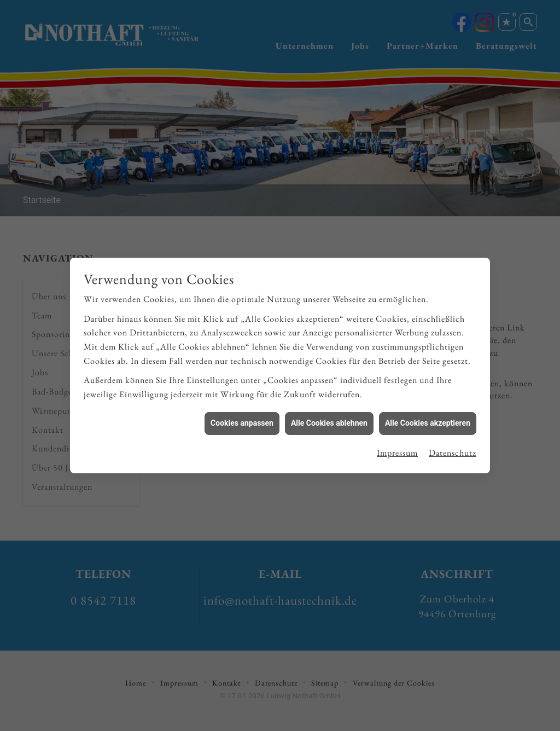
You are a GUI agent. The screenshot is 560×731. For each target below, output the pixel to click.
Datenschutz (453, 448)
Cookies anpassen (242, 419)
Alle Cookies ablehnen (329, 419)
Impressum (397, 448)
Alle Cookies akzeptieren (428, 419)
